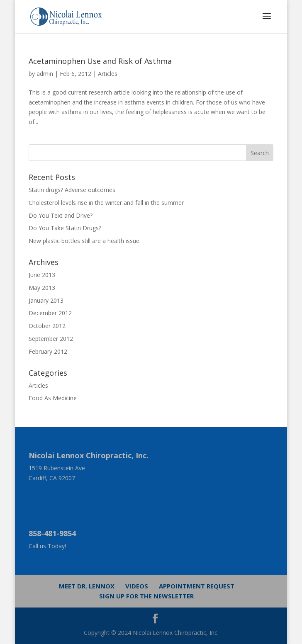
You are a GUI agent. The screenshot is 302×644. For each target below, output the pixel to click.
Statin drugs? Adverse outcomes (72, 190)
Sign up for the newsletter (146, 596)
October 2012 (47, 326)
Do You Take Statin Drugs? (65, 228)
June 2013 (42, 275)
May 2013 (42, 288)
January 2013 (46, 300)
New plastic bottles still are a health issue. (85, 241)
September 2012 (51, 339)
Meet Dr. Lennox (87, 586)
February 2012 (48, 351)
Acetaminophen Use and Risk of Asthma (100, 61)
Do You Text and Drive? (61, 215)
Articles (108, 74)
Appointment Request (197, 586)
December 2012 (50, 313)
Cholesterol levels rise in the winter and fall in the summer (106, 203)
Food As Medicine (53, 398)
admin (45, 74)
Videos (137, 586)
